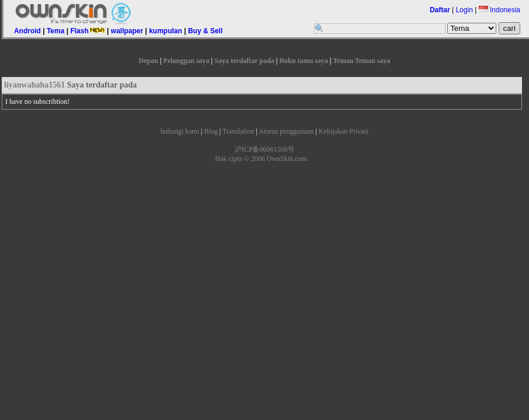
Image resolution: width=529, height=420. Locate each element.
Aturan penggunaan (286, 131)
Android (27, 31)
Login (464, 10)
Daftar (440, 10)
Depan (149, 61)
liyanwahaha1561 (34, 85)
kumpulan (166, 31)
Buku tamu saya (303, 61)
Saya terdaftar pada (244, 61)
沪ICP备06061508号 (265, 149)
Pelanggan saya (187, 61)
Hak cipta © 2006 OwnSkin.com (261, 159)
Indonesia (500, 10)
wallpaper (127, 31)
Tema (55, 31)
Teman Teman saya (361, 61)
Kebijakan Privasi (344, 131)
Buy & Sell (205, 31)
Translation (238, 131)
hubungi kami (180, 131)
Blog (210, 131)
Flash (87, 31)
